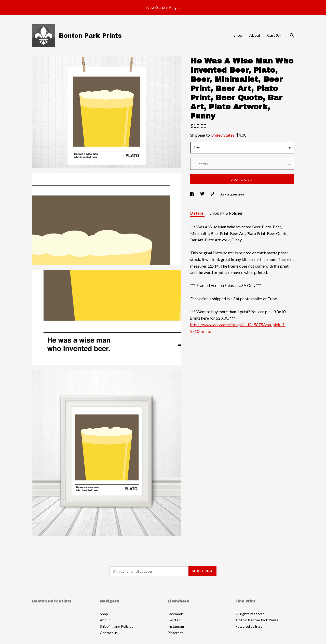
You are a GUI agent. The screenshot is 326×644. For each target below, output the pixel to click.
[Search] (292, 36)
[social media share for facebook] (193, 194)
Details (197, 213)
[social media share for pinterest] (213, 194)
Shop (238, 35)
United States (222, 135)
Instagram (176, 626)
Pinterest (175, 633)
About (255, 35)
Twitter (174, 620)
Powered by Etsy (249, 626)
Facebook (175, 614)
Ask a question (232, 194)
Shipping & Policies (226, 213)
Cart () (274, 35)
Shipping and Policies (117, 626)
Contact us (109, 633)
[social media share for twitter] (203, 194)
